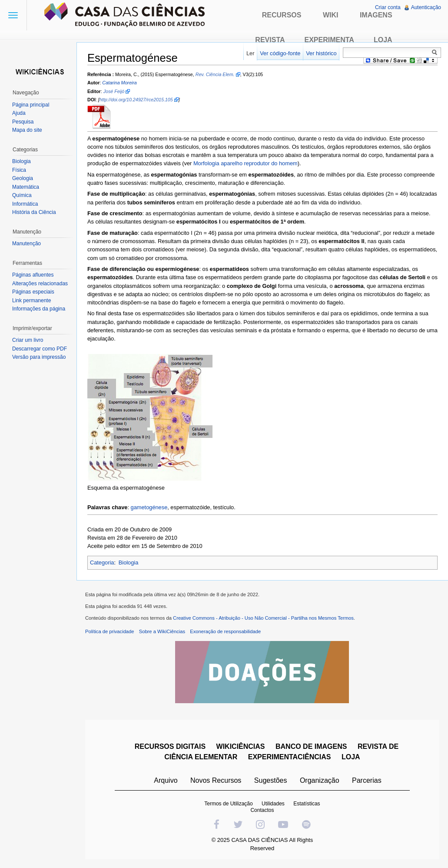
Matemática (26, 187)
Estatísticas (307, 804)
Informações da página (39, 309)
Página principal (31, 105)
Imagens (376, 15)
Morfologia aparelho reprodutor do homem (246, 163)
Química (22, 195)
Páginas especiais (33, 292)
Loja (383, 40)
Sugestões (271, 780)
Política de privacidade (110, 631)
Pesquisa (23, 122)
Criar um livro (28, 340)
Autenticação (426, 7)
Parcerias (367, 780)
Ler (251, 53)
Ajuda (19, 113)
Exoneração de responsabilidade (225, 631)
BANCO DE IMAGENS (311, 746)
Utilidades (273, 804)
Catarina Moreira (119, 83)
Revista (270, 40)
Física (19, 170)
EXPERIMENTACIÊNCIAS (290, 757)
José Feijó (114, 91)
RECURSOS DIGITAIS (170, 746)
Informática (25, 204)
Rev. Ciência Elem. (215, 74)
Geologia (23, 178)
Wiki (331, 15)
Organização (320, 780)
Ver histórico (321, 53)
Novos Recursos (216, 780)
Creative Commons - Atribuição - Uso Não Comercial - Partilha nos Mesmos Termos (263, 618)
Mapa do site (27, 130)
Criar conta (388, 7)
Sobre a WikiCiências (162, 631)
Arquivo (166, 780)
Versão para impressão (39, 357)
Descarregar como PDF (40, 349)
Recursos (282, 15)
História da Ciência (34, 212)
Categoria (102, 563)
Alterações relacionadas (40, 284)
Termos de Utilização (228, 804)
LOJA (351, 757)
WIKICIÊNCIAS (241, 746)
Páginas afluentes (33, 275)
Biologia (129, 563)
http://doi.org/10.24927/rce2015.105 (136, 100)
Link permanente (32, 300)
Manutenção (27, 244)
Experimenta (329, 40)
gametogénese (149, 507)
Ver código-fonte (280, 53)
